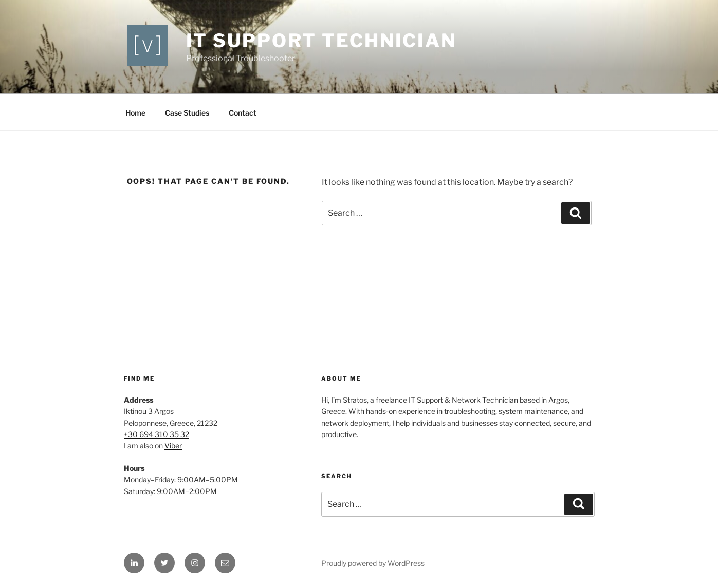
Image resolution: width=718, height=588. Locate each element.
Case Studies (187, 113)
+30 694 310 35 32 (157, 434)
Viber (173, 445)
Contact (243, 113)
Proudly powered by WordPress (373, 563)
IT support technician (321, 41)
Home (135, 113)
